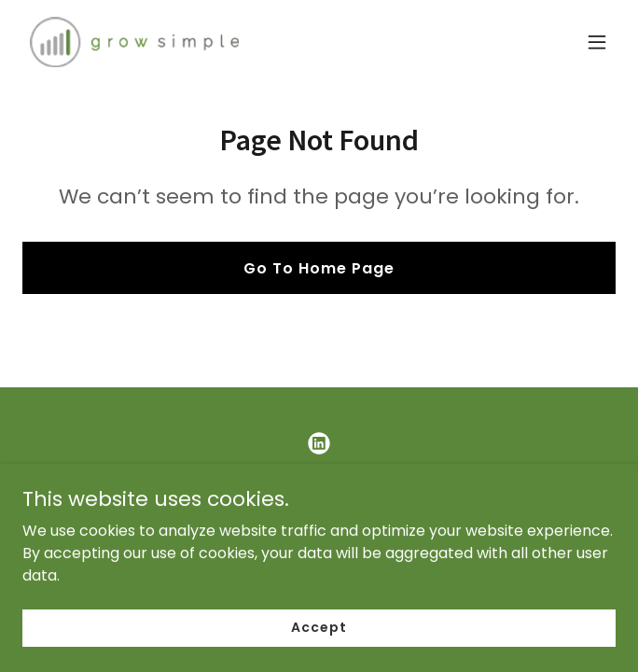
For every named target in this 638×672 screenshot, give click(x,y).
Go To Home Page (319, 268)
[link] (134, 42)
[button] (597, 42)
